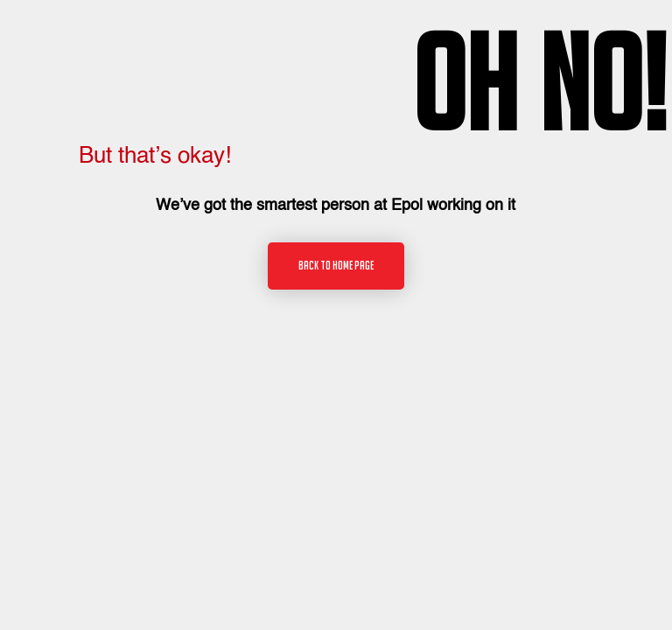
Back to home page (336, 265)
